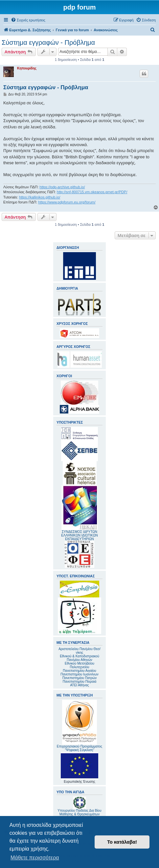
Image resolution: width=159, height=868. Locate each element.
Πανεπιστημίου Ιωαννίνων (79, 674)
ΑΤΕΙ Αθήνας (79, 685)
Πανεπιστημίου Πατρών (80, 678)
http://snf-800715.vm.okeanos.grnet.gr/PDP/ (92, 192)
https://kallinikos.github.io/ (40, 197)
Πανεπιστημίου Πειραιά (79, 682)
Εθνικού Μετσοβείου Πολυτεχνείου (79, 665)
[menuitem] (28, 20)
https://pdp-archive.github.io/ (62, 187)
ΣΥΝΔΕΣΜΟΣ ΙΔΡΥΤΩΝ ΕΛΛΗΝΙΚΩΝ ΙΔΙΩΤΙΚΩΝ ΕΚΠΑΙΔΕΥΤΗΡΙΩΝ (79, 535)
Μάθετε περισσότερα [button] (35, 858)
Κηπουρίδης (27, 68)
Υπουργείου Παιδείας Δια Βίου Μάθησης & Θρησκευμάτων (79, 812)
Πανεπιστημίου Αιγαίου (79, 671)
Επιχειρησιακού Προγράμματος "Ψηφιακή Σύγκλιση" (79, 726)
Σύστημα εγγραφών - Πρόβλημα (48, 42)
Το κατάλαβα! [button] (122, 842)
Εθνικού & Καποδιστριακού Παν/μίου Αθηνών (79, 658)
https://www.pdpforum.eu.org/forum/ (67, 202)
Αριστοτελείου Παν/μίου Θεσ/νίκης (79, 651)
